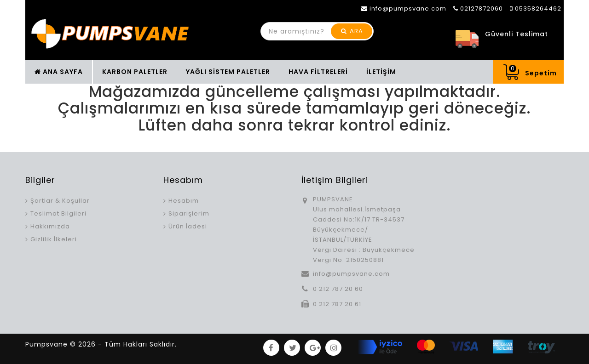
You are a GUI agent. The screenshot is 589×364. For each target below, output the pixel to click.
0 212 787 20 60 (338, 289)
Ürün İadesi (188, 226)
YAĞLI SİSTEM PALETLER (228, 72)
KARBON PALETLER (135, 72)
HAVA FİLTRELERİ (318, 72)
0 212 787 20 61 (337, 304)
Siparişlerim (189, 213)
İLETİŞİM (381, 72)
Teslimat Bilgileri (58, 213)
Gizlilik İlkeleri (54, 239)
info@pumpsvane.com (351, 274)
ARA (352, 31)
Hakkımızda (50, 226)
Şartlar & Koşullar (60, 201)
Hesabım (184, 201)
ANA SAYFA (59, 72)
